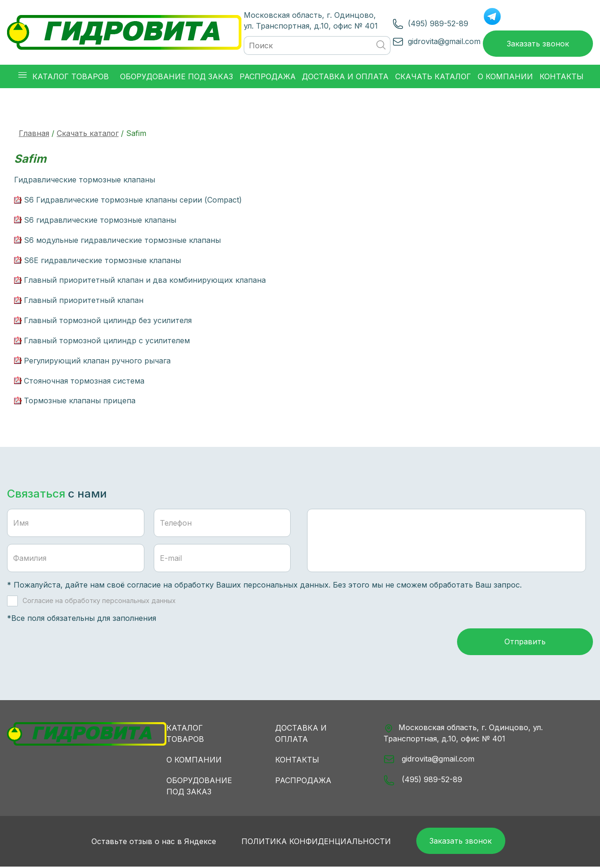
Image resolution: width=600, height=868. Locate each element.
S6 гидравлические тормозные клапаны (100, 220)
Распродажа (303, 781)
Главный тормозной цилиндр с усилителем (107, 341)
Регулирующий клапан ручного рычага (97, 361)
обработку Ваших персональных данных (251, 585)
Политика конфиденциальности (315, 842)
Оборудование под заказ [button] (176, 77)
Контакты (297, 761)
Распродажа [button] (268, 77)
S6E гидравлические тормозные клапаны (102, 260)
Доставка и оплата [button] (345, 77)
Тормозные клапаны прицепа (80, 401)
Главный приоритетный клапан (84, 301)
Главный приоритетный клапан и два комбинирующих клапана (145, 280)
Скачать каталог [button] (433, 77)
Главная (34, 134)
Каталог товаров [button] (64, 77)
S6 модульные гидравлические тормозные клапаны (122, 241)
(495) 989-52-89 (437, 23)
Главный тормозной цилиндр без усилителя (108, 321)
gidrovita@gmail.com (443, 41)
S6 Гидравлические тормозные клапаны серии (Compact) (133, 200)
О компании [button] (505, 77)
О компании (194, 761)
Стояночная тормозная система (84, 381)
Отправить (525, 642)
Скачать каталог (88, 134)
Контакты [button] (562, 77)
